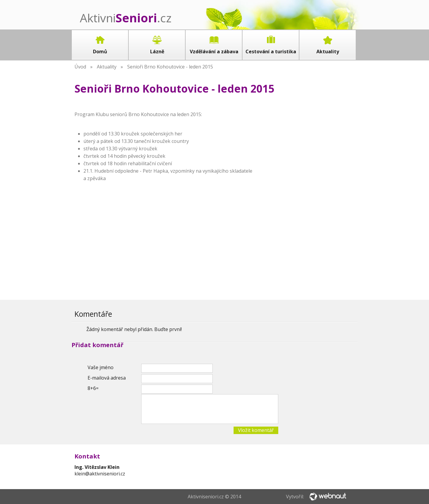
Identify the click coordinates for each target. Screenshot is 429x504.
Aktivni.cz (126, 18)
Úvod (80, 67)
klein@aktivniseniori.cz (100, 474)
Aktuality (107, 67)
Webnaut (328, 497)
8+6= (93, 388)
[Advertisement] (310, 196)
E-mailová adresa (107, 378)
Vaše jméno (101, 367)
